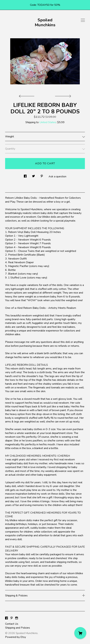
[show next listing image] (63, 95)
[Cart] (80, 633)
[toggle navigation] (83, 20)
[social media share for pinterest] (42, 175)
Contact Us (12, 624)
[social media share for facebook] (25, 175)
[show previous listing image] (27, 95)
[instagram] (17, 618)
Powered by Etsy (16, 637)
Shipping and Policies (18, 628)
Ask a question (57, 176)
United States (48, 122)
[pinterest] (12, 618)
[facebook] (6, 618)
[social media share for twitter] (33, 175)
